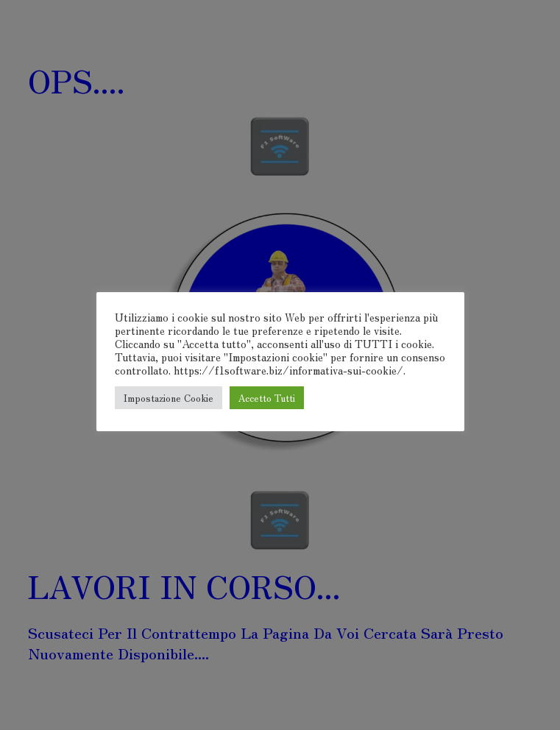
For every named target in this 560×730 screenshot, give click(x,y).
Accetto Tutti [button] (267, 398)
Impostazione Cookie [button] (169, 398)
